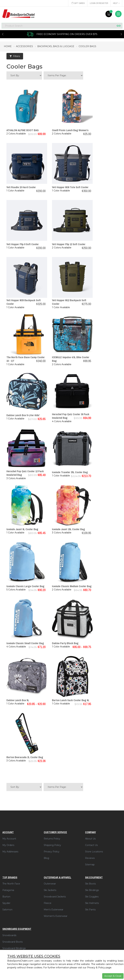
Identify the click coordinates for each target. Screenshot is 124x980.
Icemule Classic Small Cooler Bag (25, 643)
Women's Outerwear (56, 916)
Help (116, 3)
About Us (90, 839)
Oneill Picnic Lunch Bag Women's (70, 130)
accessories (24, 46)
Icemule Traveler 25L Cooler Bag (70, 472)
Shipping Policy (52, 845)
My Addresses (10, 852)
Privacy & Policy (96, 968)
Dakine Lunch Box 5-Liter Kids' (23, 415)
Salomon (7, 910)
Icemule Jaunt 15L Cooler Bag (68, 529)
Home (8, 46)
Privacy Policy (52, 852)
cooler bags (87, 46)
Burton (6, 897)
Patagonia (8, 890)
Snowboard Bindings (14, 948)
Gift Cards (77, 3)
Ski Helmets (92, 903)
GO (119, 26)
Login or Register (99, 3)
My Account (9, 839)
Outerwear (50, 884)
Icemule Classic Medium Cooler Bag (72, 586)
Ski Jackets (50, 890)
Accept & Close (113, 976)
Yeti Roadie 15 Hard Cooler (21, 187)
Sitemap (90, 865)
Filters (15, 56)
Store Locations (94, 852)
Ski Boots (90, 884)
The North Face (11, 884)
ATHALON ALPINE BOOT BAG (23, 130)
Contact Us (91, 845)
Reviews (90, 858)
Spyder (6, 903)
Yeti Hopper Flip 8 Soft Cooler (23, 244)
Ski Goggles (92, 897)
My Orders (8, 845)
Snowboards (9, 935)
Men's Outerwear (54, 910)
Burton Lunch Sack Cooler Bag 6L (71, 700)
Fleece (48, 903)
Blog (46, 858)
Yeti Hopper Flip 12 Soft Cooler (69, 244)
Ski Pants (90, 910)
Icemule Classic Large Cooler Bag (25, 586)
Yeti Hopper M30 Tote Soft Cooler (70, 187)
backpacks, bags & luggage (56, 46)
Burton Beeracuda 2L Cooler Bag (25, 757)
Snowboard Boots (13, 942)
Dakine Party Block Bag (65, 643)
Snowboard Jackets (55, 897)
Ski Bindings (92, 890)
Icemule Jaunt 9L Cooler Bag (22, 529)
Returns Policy (52, 839)
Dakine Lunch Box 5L (18, 700)
